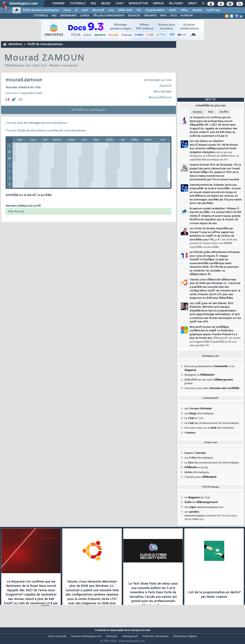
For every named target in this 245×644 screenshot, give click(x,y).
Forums (58, 4)
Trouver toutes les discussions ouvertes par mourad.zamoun (46, 131)
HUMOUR (187, 16)
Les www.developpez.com (204, 507)
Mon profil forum (160, 98)
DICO (173, 16)
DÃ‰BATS (150, 16)
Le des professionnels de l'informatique (212, 423)
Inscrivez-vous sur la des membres (209, 428)
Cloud (67, 10)
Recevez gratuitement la (206, 366)
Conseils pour (201, 477)
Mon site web (163, 92)
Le (189, 418)
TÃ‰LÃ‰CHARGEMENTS (109, 16)
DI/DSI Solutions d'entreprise (41, 10)
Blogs (106, 4)
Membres (15, 44)
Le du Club (197, 498)
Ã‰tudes (176, 4)
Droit (192, 4)
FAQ (93, 4)
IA (76, 10)
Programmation (155, 10)
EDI (139, 10)
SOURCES (134, 16)
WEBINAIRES (68, 16)
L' (190, 433)
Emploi (158, 4)
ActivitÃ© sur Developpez (89, 110)
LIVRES (85, 16)
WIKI (163, 16)
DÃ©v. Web (125, 10)
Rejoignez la (200, 375)
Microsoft (98, 10)
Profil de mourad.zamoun (45, 44)
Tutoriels (77, 4)
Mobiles (197, 10)
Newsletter (138, 4)
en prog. (196, 467)
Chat (119, 4)
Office (184, 10)
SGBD (172, 10)
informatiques (197, 472)
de (201, 502)
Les (198, 409)
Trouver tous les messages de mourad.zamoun (36, 123)
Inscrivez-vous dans (212, 388)
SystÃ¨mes (213, 10)
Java (111, 10)
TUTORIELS (41, 16)
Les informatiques (199, 414)
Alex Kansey (16, 212)
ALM (85, 10)
